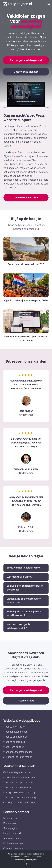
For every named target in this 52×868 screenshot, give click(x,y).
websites (23, 41)
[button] (26, 568)
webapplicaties (38, 41)
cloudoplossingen (36, 45)
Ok (27, 864)
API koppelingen (16, 45)
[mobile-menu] (47, 4)
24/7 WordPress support (28, 49)
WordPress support (22, 152)
